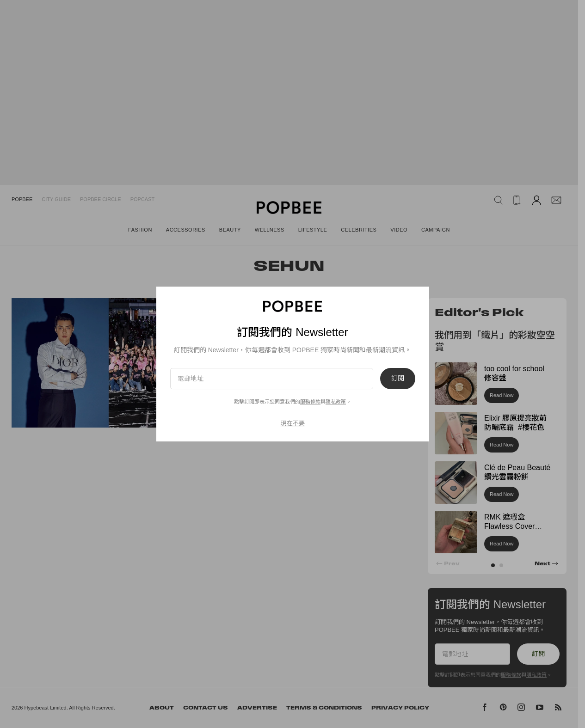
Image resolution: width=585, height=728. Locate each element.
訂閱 (398, 379)
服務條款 (310, 402)
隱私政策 (336, 402)
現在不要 (293, 423)
